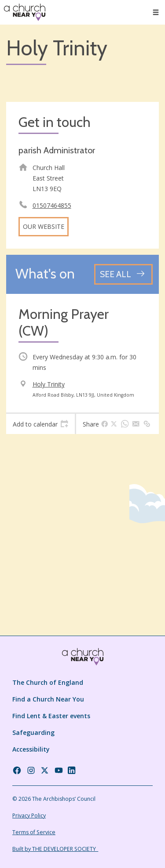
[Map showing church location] (82, 516)
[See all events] (123, 274)
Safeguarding (33, 732)
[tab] (40, 424)
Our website (44, 226)
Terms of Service (34, 832)
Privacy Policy (29, 816)
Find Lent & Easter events (51, 716)
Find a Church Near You (48, 699)
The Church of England (48, 682)
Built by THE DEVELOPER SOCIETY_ (55, 849)
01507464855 (52, 205)
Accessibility (31, 749)
